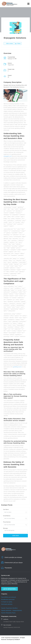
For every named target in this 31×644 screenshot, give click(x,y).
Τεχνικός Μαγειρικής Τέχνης (8, 613)
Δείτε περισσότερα (9, 589)
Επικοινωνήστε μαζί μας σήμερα (14, 563)
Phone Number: (7, 522)
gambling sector (17, 367)
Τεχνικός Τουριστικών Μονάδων (9, 608)
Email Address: (7, 516)
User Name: (6, 509)
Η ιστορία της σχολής (7, 602)
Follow (18, 44)
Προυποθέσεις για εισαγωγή (9, 597)
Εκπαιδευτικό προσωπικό (8, 599)
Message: (6, 528)
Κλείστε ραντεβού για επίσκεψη (13, 557)
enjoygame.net (8, 156)
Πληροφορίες (8, 568)
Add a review (9, 44)
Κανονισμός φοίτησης (7, 604)
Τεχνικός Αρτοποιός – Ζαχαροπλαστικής (12, 610)
